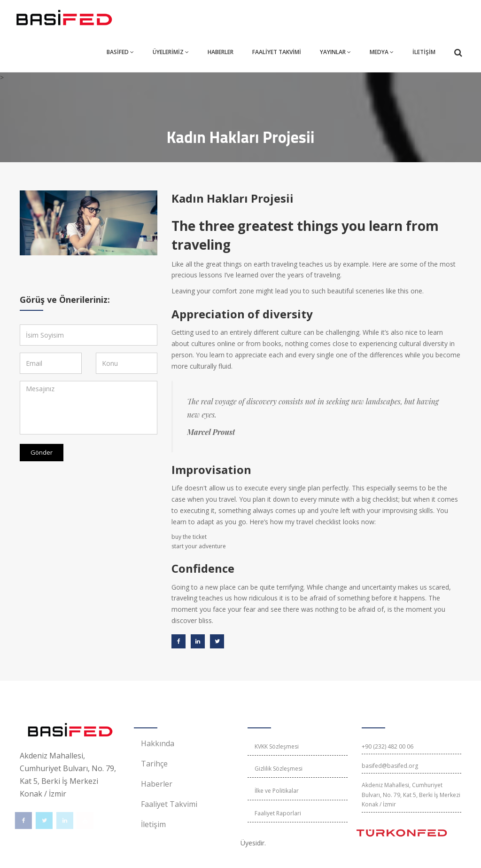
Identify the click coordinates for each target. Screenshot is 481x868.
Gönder (42, 452)
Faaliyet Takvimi (169, 804)
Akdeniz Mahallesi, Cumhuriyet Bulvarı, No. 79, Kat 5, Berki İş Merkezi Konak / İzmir (411, 795)
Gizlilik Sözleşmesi (279, 769)
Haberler (157, 784)
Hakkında (158, 743)
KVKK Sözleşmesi (277, 746)
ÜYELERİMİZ (171, 52)
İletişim (153, 824)
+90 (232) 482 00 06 (388, 746)
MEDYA (382, 52)
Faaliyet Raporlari (278, 813)
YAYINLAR (335, 52)
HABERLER (221, 52)
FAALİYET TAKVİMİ (277, 52)
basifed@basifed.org (390, 766)
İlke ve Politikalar (277, 791)
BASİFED (120, 52)
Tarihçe (154, 764)
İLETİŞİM (424, 52)
